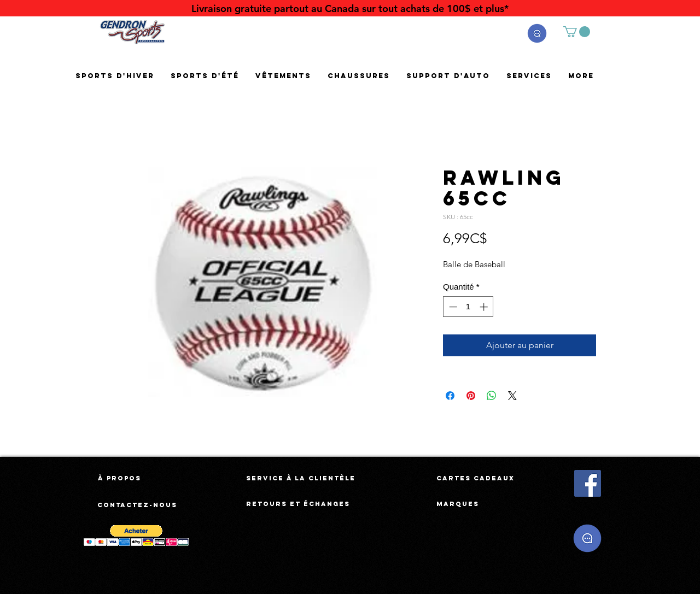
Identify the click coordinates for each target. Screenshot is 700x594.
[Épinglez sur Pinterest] (471, 396)
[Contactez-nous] (138, 505)
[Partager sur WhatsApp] (492, 396)
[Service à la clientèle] (301, 478)
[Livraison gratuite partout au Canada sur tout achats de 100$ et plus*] (350, 8)
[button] (537, 33)
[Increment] (485, 307)
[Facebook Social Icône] (588, 483)
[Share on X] (512, 396)
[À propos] (119, 478)
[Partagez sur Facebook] (450, 396)
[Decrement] (452, 307)
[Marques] (458, 504)
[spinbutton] (468, 307)
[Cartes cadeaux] (476, 478)
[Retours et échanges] (298, 504)
